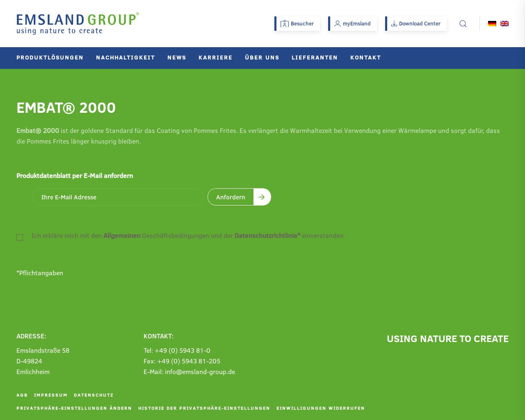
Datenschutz (94, 395)
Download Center (416, 23)
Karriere (216, 57)
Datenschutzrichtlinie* (267, 235)
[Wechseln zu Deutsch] (492, 24)
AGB (22, 395)
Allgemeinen (122, 235)
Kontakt (366, 57)
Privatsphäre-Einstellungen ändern (74, 408)
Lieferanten (315, 57)
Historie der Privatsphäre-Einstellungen (204, 408)
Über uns (262, 57)
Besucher (297, 23)
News (177, 57)
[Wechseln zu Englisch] (504, 24)
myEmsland (353, 23)
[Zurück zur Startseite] (78, 24)
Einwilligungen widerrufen (321, 408)
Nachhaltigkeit (126, 57)
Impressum (51, 395)
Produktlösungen (50, 57)
